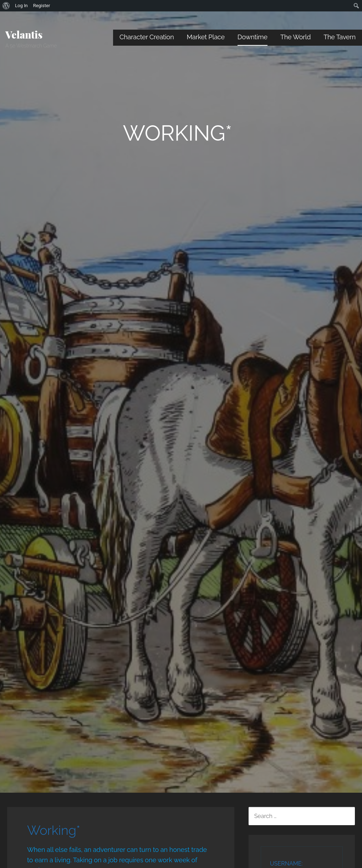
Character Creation (147, 37)
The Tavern (340, 37)
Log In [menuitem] (21, 6)
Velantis (24, 34)
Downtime (253, 37)
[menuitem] (6, 6)
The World (295, 37)
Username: (286, 864)
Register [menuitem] (42, 6)
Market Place (206, 37)
